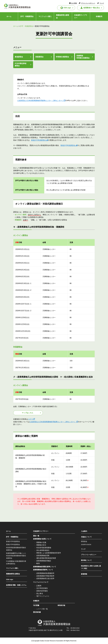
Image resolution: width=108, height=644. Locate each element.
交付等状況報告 (42, 588)
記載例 (39, 586)
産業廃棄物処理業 (43, 556)
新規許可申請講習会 (39, 140)
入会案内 (84, 531)
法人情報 (74, 3)
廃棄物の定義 (41, 542)
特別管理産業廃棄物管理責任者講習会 (16, 549)
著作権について (86, 560)
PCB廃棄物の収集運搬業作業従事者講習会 (16, 562)
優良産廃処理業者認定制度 (46, 558)
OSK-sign (67, 8)
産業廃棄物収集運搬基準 (45, 573)
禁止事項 (40, 594)
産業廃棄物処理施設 (44, 561)
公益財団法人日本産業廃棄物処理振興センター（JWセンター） (40, 101)
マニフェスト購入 (45, 16)
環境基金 (84, 541)
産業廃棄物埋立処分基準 (45, 578)
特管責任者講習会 (62, 57)
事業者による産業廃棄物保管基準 (49, 553)
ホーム (9, 16)
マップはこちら (28, 413)
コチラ (30, 419)
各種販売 (99, 16)
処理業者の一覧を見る (92, 8)
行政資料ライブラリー (81, 16)
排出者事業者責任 (43, 550)
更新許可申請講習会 (13, 544)
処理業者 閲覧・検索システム (16, 585)
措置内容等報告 (42, 591)
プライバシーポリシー (88, 3)
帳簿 (38, 563)
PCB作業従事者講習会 (21, 65)
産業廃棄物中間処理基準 (45, 576)
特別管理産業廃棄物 (44, 548)
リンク (102, 3)
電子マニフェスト (43, 596)
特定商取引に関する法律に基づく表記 (91, 567)
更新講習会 (39, 57)
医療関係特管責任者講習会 (83, 57)
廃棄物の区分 (41, 545)
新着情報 (84, 574)
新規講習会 (19, 57)
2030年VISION (86, 544)
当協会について (86, 537)
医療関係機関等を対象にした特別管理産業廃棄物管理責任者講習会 (16, 556)
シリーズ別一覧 (42, 609)
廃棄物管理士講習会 (63, 16)
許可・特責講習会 (27, 16)
